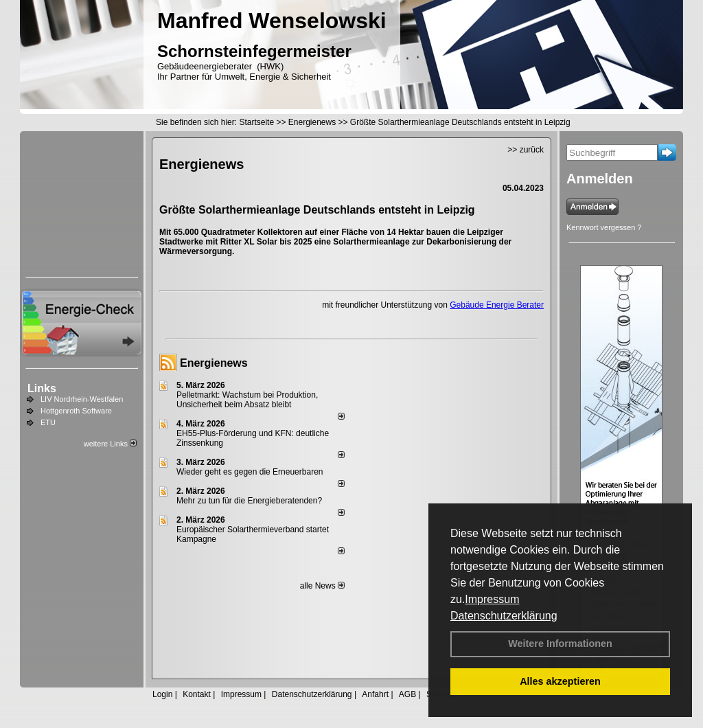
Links (42, 388)
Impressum (492, 599)
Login (162, 694)
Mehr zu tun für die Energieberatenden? (249, 501)
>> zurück (526, 150)
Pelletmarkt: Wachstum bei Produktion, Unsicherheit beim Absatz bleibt (247, 400)
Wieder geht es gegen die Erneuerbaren (250, 472)
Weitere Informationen (560, 644)
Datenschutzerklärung (504, 616)
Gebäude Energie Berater (497, 305)
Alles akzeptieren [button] (560, 681)
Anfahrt (375, 694)
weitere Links (110, 444)
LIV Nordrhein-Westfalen (82, 399)
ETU (48, 422)
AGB (407, 694)
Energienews (214, 363)
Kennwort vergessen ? (604, 227)
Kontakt (197, 694)
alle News (322, 586)
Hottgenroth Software (76, 411)
